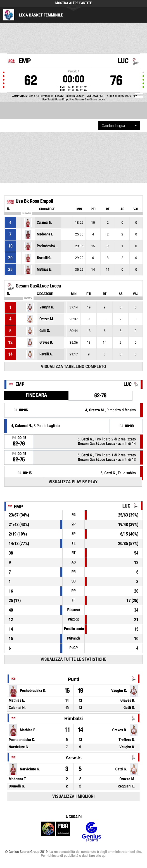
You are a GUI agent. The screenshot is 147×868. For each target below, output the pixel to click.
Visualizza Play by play (73, 482)
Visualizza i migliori (73, 796)
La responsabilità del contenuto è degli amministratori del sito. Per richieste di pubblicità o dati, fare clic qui (91, 854)
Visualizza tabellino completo (73, 366)
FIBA (56, 832)
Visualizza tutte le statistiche (73, 659)
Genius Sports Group (91, 832)
